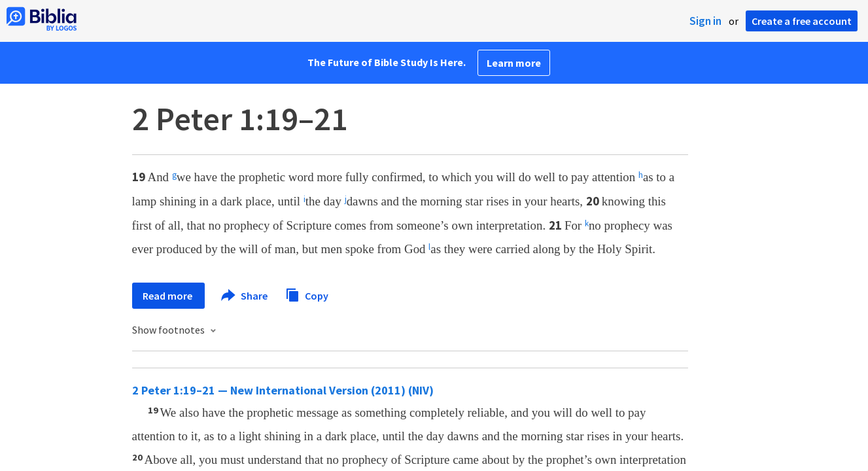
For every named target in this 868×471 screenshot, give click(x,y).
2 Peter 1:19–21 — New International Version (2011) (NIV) (283, 390)
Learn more (514, 63)
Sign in (705, 21)
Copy (307, 294)
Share (245, 296)
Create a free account (802, 21)
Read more (168, 296)
